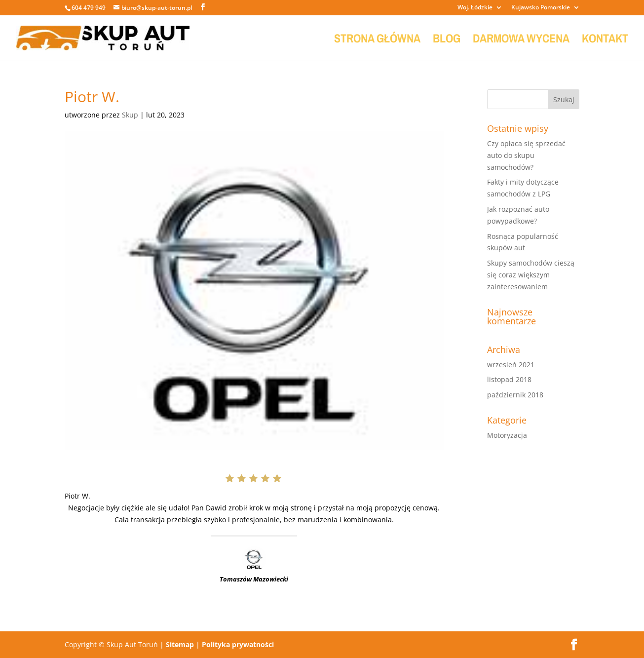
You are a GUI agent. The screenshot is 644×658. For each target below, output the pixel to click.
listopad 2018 (509, 379)
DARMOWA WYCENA (521, 40)
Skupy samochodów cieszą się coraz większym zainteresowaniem (531, 275)
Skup (130, 115)
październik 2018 (515, 395)
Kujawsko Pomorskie (541, 8)
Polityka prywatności (238, 644)
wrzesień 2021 (511, 365)
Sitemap (180, 644)
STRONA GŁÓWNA (377, 40)
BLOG (447, 40)
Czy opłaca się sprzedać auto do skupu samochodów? (526, 155)
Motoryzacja (507, 435)
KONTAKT (605, 40)
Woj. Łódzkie (475, 8)
